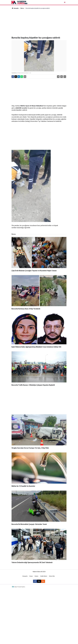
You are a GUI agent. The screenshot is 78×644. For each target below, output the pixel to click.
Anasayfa (15, 8)
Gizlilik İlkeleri (44, 576)
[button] (58, 77)
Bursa (22, 8)
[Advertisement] (39, 23)
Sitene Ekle (52, 576)
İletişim (36, 576)
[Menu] (65, 2)
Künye (31, 576)
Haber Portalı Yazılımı (20, 587)
